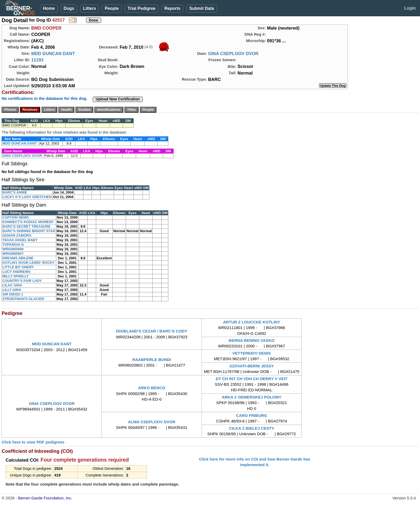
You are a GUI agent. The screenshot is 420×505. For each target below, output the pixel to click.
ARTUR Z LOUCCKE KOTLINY (252, 322)
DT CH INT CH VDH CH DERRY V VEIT (252, 379)
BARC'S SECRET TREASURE (26, 226)
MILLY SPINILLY (16, 276)
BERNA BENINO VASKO (252, 340)
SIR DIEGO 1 (13, 294)
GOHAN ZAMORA (17, 235)
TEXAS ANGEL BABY (20, 240)
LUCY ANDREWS (16, 272)
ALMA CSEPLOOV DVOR (152, 422)
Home (49, 8)
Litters (90, 8)
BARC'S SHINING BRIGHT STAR (29, 231)
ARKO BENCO (152, 388)
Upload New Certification (118, 99)
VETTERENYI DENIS (252, 353)
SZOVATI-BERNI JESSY (252, 366)
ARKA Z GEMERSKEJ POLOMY (252, 397)
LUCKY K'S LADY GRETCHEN (27, 197)
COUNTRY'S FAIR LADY (22, 281)
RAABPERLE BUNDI (152, 360)
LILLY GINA (12, 290)
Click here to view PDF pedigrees (33, 442)
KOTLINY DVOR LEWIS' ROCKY (28, 263)
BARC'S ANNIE (15, 192)
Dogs (69, 8)
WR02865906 (13, 249)
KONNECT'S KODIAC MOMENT (28, 222)
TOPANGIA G (13, 245)
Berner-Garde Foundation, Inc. (45, 498)
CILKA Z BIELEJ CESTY (252, 428)
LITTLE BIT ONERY (18, 267)
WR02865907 (13, 254)
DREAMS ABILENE (18, 258)
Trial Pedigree (142, 8)
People (112, 8)
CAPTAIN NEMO (16, 217)
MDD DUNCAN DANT (53, 54)
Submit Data (201, 8)
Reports (172, 8)
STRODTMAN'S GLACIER (23, 299)
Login (410, 8)
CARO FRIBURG (252, 415)
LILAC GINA (12, 285)
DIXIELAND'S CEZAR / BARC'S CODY (152, 331)
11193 (37, 60)
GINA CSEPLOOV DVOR (233, 54)
